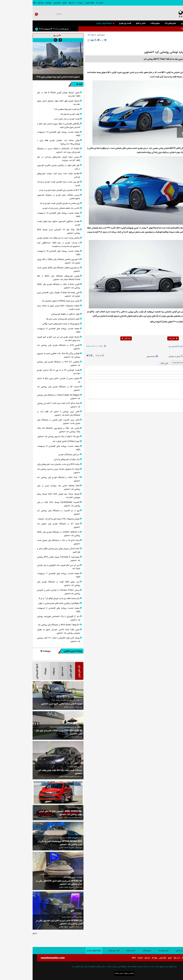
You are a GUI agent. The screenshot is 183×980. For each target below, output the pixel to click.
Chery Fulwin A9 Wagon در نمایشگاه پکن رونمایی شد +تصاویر (26, 397)
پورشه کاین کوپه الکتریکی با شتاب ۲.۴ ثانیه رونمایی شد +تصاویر (26, 640)
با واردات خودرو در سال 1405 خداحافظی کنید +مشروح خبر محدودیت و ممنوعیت (26, 245)
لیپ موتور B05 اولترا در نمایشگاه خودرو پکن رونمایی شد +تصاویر (26, 584)
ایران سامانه (86, 973)
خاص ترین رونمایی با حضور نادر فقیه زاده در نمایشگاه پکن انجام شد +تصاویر (26, 413)
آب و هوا (39, 3)
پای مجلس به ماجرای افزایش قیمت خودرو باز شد (27, 203)
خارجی (166, 40)
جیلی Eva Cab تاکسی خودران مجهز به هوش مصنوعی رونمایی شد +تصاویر (26, 631)
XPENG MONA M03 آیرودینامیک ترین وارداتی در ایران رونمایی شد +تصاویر (27, 843)
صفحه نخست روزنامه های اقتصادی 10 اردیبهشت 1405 (26, 253)
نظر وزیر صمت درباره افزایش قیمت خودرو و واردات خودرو (26, 184)
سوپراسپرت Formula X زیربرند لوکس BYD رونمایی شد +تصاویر (26, 559)
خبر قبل (93, 338)
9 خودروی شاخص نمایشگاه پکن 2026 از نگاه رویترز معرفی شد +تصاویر (26, 261)
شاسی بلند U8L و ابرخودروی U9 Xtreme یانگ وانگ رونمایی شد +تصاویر (26, 430)
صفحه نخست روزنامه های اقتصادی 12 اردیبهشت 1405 (26, 215)
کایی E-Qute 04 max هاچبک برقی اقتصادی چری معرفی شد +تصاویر (26, 294)
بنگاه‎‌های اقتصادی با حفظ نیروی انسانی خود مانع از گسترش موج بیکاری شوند (26, 126)
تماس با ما (67, 3)
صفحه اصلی (176, 23)
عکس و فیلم (108, 23)
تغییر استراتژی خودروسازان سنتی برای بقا (30, 319)
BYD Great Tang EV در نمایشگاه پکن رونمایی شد (26, 625)
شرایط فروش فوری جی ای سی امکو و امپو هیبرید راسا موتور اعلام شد (26, 339)
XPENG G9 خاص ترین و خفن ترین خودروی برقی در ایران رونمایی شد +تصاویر (26, 922)
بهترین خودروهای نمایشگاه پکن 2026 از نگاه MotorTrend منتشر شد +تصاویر (26, 278)
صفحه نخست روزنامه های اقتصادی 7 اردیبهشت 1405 (26, 575)
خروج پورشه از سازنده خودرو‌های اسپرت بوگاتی (28, 324)
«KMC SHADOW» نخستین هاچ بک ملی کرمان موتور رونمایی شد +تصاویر (28, 813)
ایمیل (176, 378)
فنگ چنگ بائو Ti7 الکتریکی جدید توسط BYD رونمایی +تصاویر (26, 231)
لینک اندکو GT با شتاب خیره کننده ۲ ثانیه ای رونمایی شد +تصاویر (26, 405)
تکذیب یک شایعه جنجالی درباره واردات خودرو (28, 208)
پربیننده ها (13, 651)
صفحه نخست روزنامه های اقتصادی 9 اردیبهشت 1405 (26, 330)
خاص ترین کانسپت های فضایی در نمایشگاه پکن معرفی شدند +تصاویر (26, 422)
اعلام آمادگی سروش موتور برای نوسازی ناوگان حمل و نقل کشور (26, 550)
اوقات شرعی (57, 3)
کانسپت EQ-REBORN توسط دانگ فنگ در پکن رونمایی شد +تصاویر (26, 504)
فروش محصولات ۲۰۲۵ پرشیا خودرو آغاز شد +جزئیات (26, 519)
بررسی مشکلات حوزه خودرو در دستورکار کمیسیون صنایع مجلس (26, 197)
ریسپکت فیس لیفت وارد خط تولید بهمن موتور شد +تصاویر (28, 772)
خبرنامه (108, 958)
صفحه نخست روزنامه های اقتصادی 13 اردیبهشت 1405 (26, 134)
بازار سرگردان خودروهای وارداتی (34, 459)
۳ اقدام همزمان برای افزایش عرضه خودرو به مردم (27, 190)
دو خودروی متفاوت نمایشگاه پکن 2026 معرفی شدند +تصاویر (26, 269)
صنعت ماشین (166, 73)
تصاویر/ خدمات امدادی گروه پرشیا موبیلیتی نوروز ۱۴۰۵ (25, 77)
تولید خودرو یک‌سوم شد (37, 114)
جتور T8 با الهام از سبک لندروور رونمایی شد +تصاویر (26, 437)
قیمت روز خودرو (93, 23)
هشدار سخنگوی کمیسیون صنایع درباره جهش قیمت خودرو (26, 223)
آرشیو (32, 3)
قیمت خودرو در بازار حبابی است (34, 119)
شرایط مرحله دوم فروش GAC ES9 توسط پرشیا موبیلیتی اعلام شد (26, 496)
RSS (2, 3)
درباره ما (48, 3)
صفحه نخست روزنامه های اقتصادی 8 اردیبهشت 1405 (26, 448)
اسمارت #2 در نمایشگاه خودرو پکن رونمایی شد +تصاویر (26, 389)
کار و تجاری (152, 23)
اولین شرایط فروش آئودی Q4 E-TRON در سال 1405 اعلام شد (26, 94)
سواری (164, 23)
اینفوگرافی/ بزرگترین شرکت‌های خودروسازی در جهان (26, 603)
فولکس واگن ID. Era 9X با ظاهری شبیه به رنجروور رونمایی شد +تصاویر (26, 355)
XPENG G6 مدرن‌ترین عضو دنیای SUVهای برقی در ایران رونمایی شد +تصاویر (26, 883)
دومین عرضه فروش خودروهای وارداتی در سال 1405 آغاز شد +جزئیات (26, 159)
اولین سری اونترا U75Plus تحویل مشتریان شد (28, 301)
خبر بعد (140, 338)
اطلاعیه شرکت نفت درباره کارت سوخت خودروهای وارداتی (26, 175)
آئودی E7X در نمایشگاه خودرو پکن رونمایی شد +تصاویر (26, 347)
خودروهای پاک (138, 23)
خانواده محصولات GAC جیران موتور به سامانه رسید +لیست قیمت (26, 308)
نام (177, 373)
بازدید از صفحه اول (171, 356)
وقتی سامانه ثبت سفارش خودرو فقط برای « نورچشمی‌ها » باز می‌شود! (26, 142)
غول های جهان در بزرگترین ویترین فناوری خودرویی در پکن (26, 167)
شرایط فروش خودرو (73, 23)
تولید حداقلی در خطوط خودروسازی (33, 314)
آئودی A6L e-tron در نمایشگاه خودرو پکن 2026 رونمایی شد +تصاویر (26, 286)
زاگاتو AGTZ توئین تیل (143, 347)
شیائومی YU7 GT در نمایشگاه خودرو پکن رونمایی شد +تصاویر (26, 364)
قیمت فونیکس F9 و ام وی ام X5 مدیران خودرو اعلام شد (26, 372)
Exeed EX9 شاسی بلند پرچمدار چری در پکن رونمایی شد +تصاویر (26, 487)
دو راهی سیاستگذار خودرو (36, 455)
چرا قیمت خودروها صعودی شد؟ (34, 109)
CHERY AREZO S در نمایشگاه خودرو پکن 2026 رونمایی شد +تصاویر (26, 534)
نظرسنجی (24, 3)
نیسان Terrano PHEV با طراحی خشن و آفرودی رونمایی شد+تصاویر (26, 592)
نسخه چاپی (120, 356)
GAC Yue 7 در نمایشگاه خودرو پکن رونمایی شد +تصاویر (26, 479)
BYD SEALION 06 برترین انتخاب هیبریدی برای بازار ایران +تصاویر (26, 732)
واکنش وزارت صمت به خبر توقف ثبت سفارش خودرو (26, 238)
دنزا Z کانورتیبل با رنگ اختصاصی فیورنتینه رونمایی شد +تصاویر (26, 618)
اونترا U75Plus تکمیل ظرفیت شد (33, 441)
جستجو (8, 3)
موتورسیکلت (122, 23)
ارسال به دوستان (144, 356)
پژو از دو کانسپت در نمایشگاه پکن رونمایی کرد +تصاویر (26, 512)
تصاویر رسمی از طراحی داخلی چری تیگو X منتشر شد (26, 380)
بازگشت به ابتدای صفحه (62, 346)
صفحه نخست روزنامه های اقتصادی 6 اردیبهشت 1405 (26, 610)
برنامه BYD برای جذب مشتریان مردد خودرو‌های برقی (26, 464)
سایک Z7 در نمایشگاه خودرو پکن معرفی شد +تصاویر (26, 526)
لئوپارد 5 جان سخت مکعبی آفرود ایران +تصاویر (29, 704)
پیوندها (16, 3)
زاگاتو (167, 347)
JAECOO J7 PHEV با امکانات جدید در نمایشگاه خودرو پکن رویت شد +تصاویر (26, 150)
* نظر (176, 384)
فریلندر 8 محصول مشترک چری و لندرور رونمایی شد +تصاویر (26, 471)
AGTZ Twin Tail (158, 347)
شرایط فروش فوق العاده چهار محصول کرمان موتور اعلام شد (26, 103)
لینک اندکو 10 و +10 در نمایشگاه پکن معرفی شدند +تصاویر (26, 542)
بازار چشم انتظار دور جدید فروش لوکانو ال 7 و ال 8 (27, 598)
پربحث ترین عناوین (37, 651)
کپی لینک (132, 363)
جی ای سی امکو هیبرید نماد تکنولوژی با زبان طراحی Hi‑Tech (26, 567)
